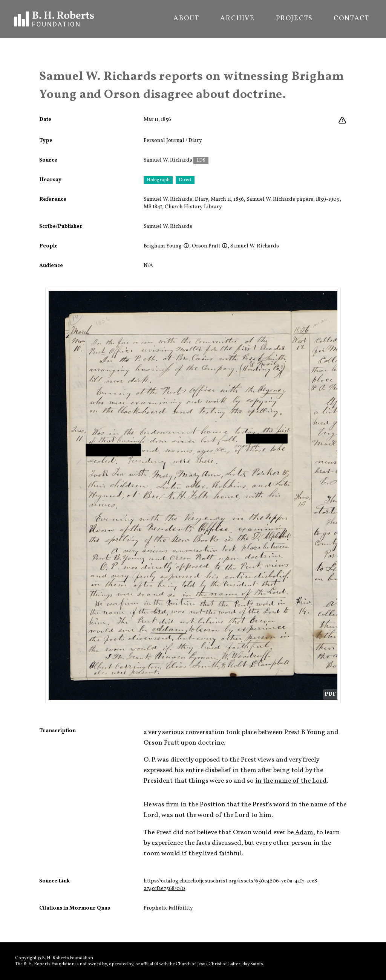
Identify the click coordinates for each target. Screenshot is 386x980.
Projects (294, 19)
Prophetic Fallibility (168, 908)
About (186, 19)
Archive (237, 19)
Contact (352, 19)
